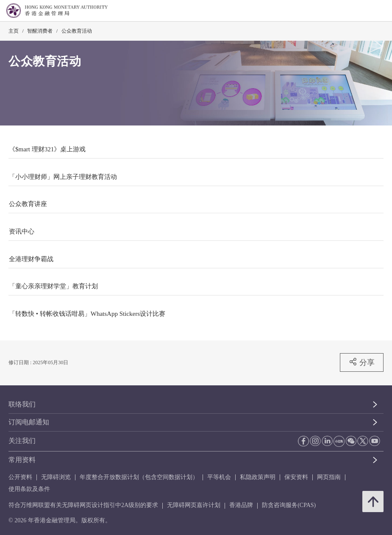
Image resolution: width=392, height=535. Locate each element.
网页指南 (329, 477)
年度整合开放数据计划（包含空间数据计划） (139, 477)
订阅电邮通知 (29, 422)
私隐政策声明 (258, 477)
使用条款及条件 (29, 489)
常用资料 (22, 460)
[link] (364, 11)
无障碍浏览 (56, 477)
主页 (14, 31)
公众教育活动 (77, 31)
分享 (362, 362)
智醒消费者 (40, 31)
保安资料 (296, 477)
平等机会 (219, 477)
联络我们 (22, 404)
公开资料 (20, 477)
